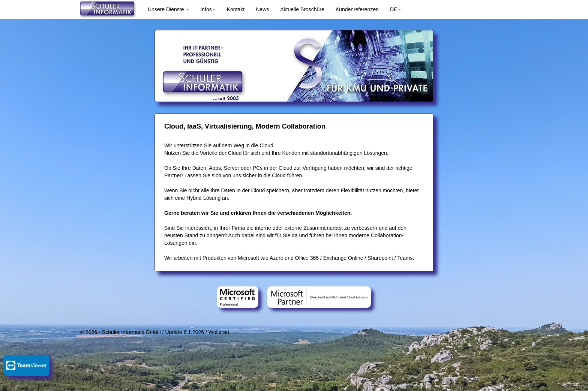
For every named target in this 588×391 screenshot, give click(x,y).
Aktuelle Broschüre (302, 9)
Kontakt (236, 9)
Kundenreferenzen (357, 9)
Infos (208, 9)
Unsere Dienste (168, 9)
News (262, 9)
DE (395, 9)
